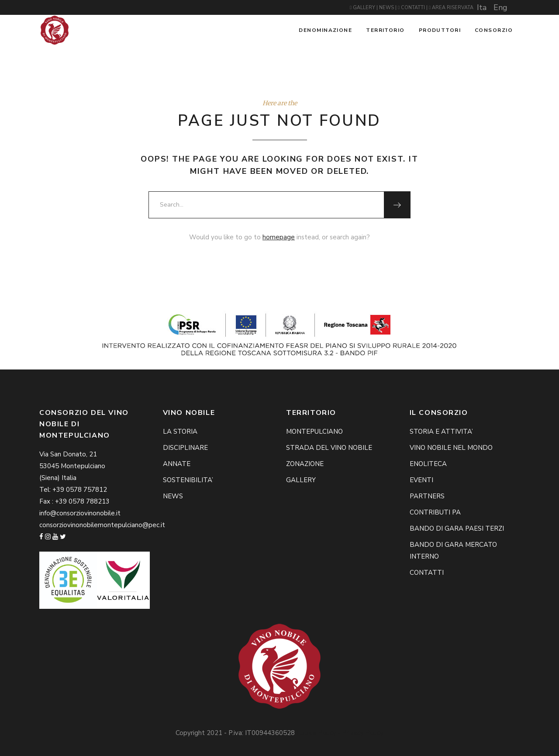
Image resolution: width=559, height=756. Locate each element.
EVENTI (421, 480)
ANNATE (177, 464)
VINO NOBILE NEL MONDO (451, 448)
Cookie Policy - (319, 733)
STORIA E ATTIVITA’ (441, 432)
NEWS (387, 8)
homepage (279, 237)
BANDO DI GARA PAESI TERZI (457, 528)
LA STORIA (180, 432)
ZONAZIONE (305, 464)
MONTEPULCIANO (314, 432)
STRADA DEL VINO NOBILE (329, 448)
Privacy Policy (363, 733)
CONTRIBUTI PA (435, 512)
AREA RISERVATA (451, 8)
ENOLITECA (428, 464)
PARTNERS (427, 496)
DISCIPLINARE (185, 448)
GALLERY (363, 8)
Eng (500, 7)
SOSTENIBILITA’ (188, 480)
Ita (482, 7)
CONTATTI (412, 8)
